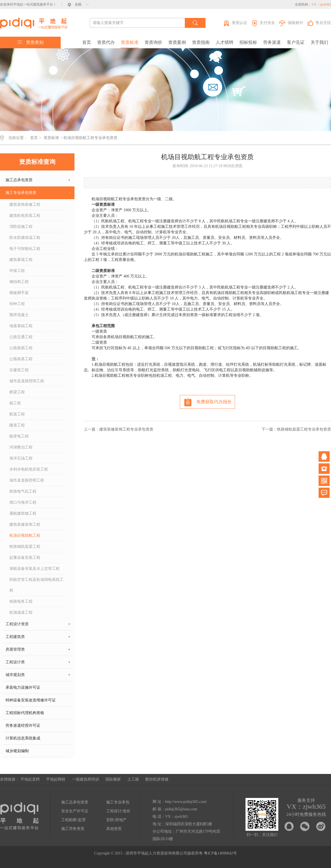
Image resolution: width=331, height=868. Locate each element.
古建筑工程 (19, 370)
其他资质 (114, 829)
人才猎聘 (225, 42)
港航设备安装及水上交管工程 (34, 569)
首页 (87, 42)
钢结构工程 (19, 282)
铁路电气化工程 (23, 491)
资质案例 (177, 42)
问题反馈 (324, 493)
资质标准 (130, 42)
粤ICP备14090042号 (220, 853)
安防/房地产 (116, 820)
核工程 (15, 403)
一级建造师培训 (86, 779)
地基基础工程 (21, 326)
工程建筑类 (38, 637)
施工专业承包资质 (38, 193)
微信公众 (324, 481)
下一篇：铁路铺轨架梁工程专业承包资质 (296, 429)
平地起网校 (56, 779)
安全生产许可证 (75, 811)
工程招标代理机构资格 (25, 713)
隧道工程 (17, 425)
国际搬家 (113, 779)
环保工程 (17, 271)
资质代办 (106, 42)
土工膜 (133, 779)
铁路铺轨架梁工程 (25, 547)
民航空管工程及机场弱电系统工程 (36, 585)
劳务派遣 (272, 42)
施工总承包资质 (38, 180)
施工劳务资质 (73, 829)
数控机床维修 (157, 779)
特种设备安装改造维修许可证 (31, 700)
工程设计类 (38, 662)
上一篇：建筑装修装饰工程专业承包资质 (119, 429)
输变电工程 (19, 436)
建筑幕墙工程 (21, 260)
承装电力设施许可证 (23, 687)
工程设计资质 (38, 624)
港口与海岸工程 (23, 502)
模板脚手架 (19, 293)
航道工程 (17, 414)
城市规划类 (38, 675)
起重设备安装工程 (25, 558)
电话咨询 (324, 469)
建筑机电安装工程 (25, 216)
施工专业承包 (118, 802)
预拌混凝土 (19, 315)
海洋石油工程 (21, 458)
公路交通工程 (21, 337)
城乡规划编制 (17, 751)
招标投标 (248, 42)
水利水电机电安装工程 (29, 469)
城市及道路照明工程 (27, 381)
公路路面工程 (21, 348)
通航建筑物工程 (23, 513)
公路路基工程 (21, 359)
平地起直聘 (30, 779)
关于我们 (319, 42)
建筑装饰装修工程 (25, 205)
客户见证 (296, 42)
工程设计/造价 (118, 811)
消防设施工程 (21, 227)
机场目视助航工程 (25, 536)
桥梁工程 (17, 392)
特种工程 (17, 304)
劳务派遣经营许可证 (23, 726)
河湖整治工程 (21, 447)
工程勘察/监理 (73, 820)
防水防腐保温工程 (25, 238)
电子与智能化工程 (25, 249)
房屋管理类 (38, 650)
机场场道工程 (21, 612)
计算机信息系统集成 (23, 738)
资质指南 (201, 42)
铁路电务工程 (21, 601)
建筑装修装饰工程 (25, 524)
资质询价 (153, 42)
